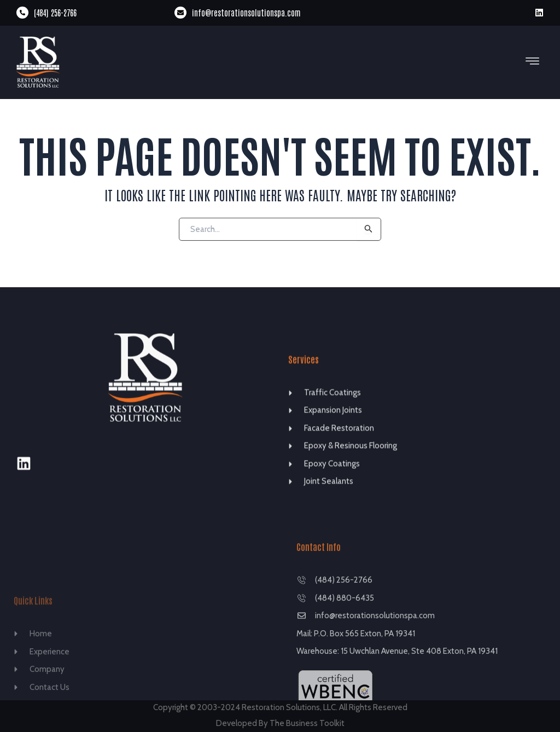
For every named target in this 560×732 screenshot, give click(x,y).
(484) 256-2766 (55, 12)
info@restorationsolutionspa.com (246, 12)
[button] (533, 62)
